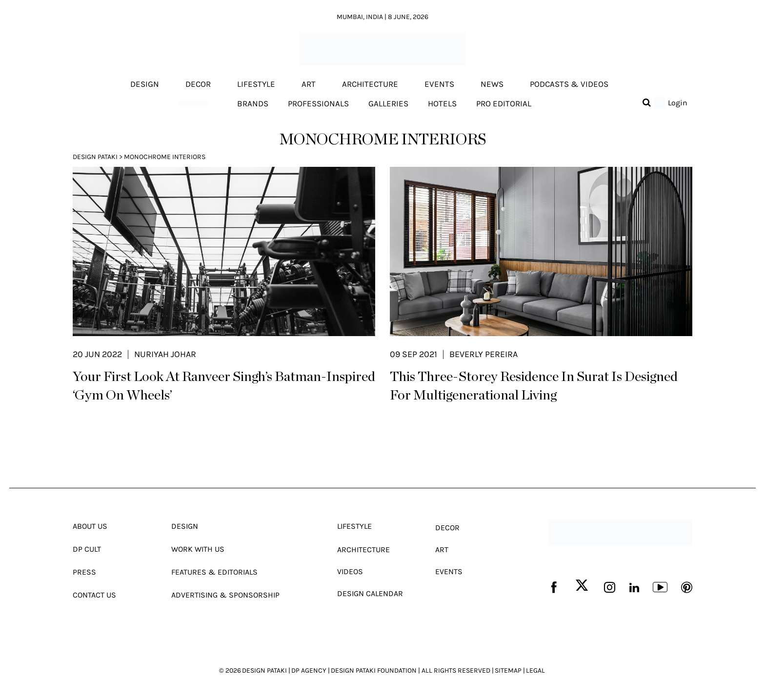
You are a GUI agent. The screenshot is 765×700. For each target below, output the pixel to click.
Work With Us (198, 549)
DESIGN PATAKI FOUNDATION (374, 670)
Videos (350, 571)
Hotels (442, 103)
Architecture (370, 84)
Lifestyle (256, 84)
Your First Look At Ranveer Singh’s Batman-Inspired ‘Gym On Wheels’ (224, 386)
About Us (90, 526)
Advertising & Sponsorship (225, 595)
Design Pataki (95, 157)
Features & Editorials (214, 572)
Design (145, 84)
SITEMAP (508, 670)
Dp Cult (87, 549)
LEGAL (535, 670)
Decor (198, 84)
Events (439, 84)
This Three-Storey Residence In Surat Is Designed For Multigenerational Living (534, 386)
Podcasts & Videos (569, 84)
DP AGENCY (309, 670)
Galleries (388, 103)
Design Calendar (370, 593)
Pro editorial (504, 103)
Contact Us (94, 595)
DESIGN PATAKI (264, 670)
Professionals (318, 103)
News (492, 84)
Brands (253, 103)
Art (309, 84)
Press (84, 572)
